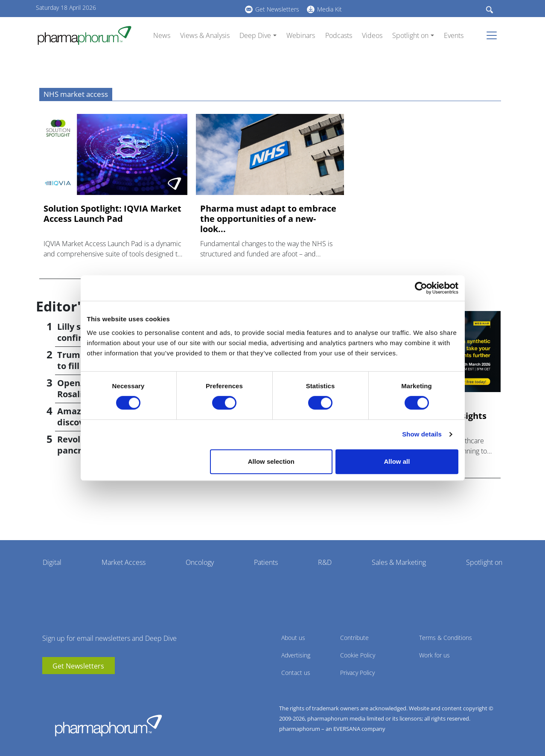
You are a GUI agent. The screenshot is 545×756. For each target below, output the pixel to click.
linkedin (170, 8)
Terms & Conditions (446, 638)
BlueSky (183, 8)
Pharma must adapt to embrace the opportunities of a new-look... (268, 219)
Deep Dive (255, 35)
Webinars (301, 35)
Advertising (296, 655)
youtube (157, 8)
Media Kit (329, 9)
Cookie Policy (358, 655)
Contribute (354, 638)
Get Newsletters (277, 9)
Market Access (124, 562)
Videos (372, 35)
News (162, 35)
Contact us (296, 673)
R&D (325, 562)
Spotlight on (410, 35)
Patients (266, 562)
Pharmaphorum (108, 725)
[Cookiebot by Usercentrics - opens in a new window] (421, 288)
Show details (422, 434)
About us (293, 638)
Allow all (397, 461)
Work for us (434, 655)
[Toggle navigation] (494, 35)
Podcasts (339, 35)
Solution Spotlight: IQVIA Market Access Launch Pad (112, 214)
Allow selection (271, 461)
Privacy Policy (357, 673)
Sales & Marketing (399, 562)
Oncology (200, 562)
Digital (52, 562)
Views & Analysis (205, 35)
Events (454, 35)
